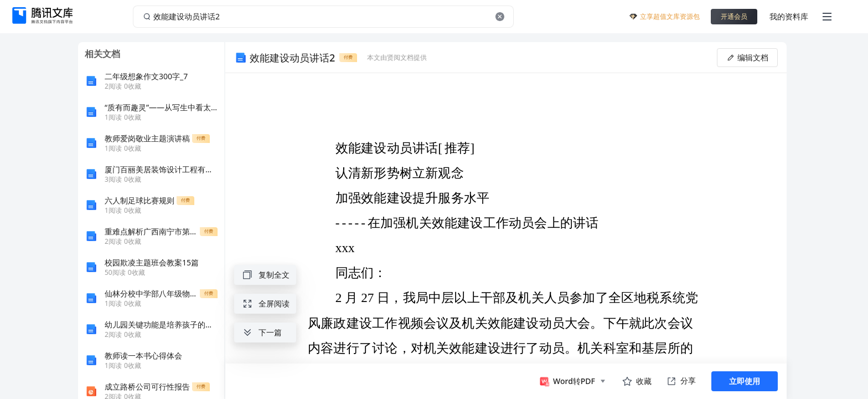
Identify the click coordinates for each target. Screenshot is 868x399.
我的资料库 (789, 16)
